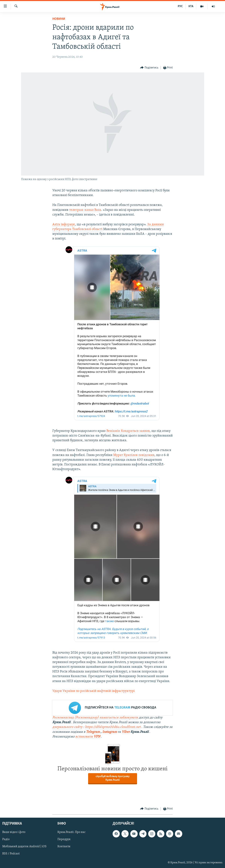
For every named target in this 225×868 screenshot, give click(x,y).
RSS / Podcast (11, 854)
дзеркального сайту (67, 727)
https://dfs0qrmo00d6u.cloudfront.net (113, 727)
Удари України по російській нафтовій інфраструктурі (93, 691)
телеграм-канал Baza (85, 210)
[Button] (149, 68)
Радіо (6, 839)
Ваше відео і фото (14, 832)
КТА (191, 6)
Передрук (64, 839)
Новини (59, 19)
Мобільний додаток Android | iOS (24, 847)
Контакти (64, 847)
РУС (180, 6)
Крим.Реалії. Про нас (71, 832)
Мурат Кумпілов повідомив (134, 455)
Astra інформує (64, 224)
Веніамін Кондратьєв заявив (128, 431)
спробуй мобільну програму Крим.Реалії (113, 778)
